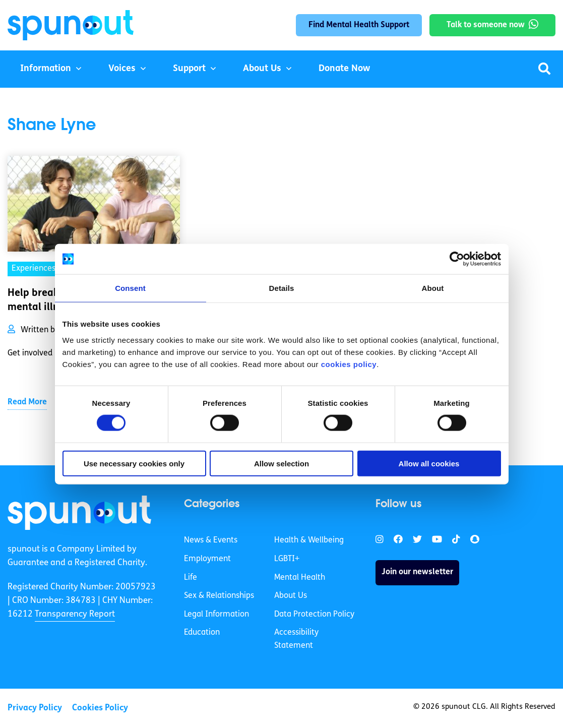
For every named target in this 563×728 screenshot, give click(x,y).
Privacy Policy (35, 708)
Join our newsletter (417, 572)
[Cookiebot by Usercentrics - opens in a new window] (457, 259)
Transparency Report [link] (75, 614)
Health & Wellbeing (309, 540)
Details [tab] (282, 288)
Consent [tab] (130, 288)
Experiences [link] (34, 269)
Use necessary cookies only (134, 463)
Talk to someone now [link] (486, 25)
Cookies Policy (100, 708)
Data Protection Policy (314, 615)
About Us (262, 69)
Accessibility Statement (296, 639)
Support (189, 69)
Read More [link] (27, 402)
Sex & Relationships (219, 596)
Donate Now (344, 69)
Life (191, 578)
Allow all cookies (429, 463)
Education (202, 633)
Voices (122, 69)
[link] (79, 513)
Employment (207, 559)
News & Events (211, 540)
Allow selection (281, 463)
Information (46, 69)
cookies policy (349, 364)
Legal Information (216, 615)
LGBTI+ (287, 559)
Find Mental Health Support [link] (359, 25)
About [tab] (433, 288)
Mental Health (300, 578)
